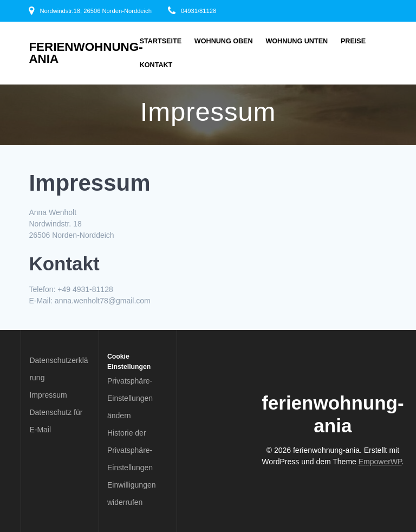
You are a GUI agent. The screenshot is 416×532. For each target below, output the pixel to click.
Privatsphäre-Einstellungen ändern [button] (130, 398)
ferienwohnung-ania (86, 53)
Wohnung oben (224, 41)
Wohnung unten (297, 41)
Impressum (48, 395)
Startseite (161, 41)
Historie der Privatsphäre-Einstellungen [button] (130, 450)
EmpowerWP (380, 462)
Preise (353, 41)
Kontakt (156, 65)
